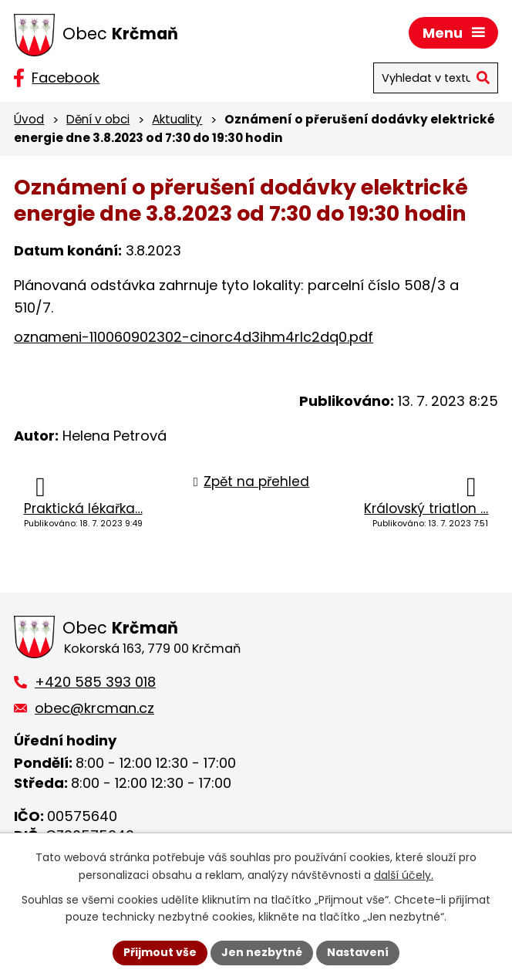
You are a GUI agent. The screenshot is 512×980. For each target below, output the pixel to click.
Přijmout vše (160, 952)
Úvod (29, 119)
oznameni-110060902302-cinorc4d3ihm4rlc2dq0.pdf (194, 337)
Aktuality (177, 119)
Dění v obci (98, 119)
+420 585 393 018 (95, 682)
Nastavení (358, 952)
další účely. (404, 875)
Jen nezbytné (262, 952)
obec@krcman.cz (94, 708)
